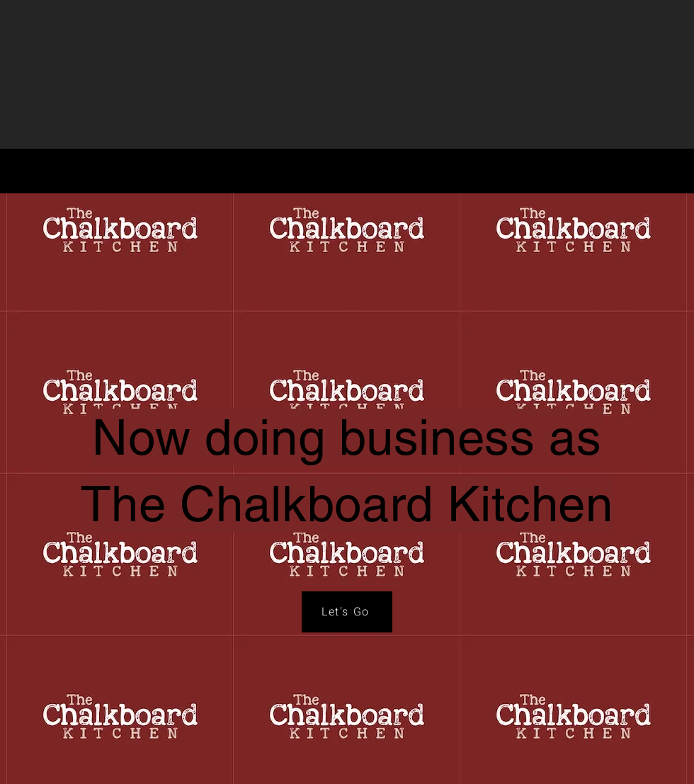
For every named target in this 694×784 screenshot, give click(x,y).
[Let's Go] (347, 612)
